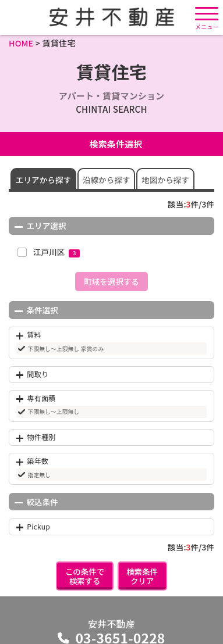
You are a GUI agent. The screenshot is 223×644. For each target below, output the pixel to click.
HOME (21, 43)
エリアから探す (44, 180)
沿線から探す (107, 180)
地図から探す (165, 180)
